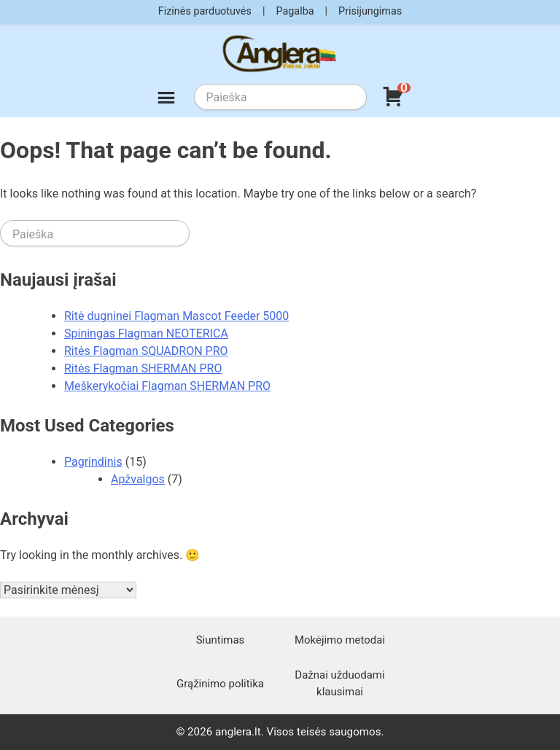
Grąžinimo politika (220, 684)
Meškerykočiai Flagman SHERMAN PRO (167, 386)
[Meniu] (166, 100)
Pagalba (295, 11)
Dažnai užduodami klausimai (339, 683)
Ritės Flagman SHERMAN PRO (143, 368)
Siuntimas (221, 640)
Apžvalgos (138, 479)
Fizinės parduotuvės (205, 11)
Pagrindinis (93, 462)
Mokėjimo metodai (340, 640)
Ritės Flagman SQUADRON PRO (146, 351)
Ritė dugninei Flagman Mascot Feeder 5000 (176, 316)
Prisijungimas (370, 11)
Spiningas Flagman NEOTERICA (146, 333)
